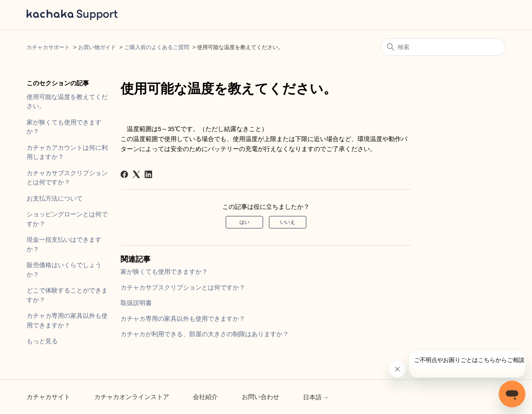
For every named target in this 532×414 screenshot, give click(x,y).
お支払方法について (55, 198)
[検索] (443, 47)
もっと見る (42, 341)
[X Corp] (136, 174)
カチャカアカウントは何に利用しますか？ (67, 152)
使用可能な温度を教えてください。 (67, 102)
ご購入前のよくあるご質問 (157, 47)
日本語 (316, 397)
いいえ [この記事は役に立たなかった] (288, 222)
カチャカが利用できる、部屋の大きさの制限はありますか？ (205, 334)
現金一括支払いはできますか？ (64, 244)
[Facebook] (124, 174)
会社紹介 (205, 397)
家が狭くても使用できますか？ (64, 127)
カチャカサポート (48, 47)
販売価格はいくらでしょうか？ (64, 270)
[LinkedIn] (148, 174)
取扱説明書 (136, 303)
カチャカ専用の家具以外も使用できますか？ (67, 320)
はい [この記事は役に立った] (244, 222)
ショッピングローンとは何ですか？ (67, 219)
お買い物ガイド (97, 47)
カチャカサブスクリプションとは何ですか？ (67, 178)
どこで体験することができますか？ (67, 295)
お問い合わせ (261, 397)
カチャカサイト (48, 397)
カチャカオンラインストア (132, 397)
